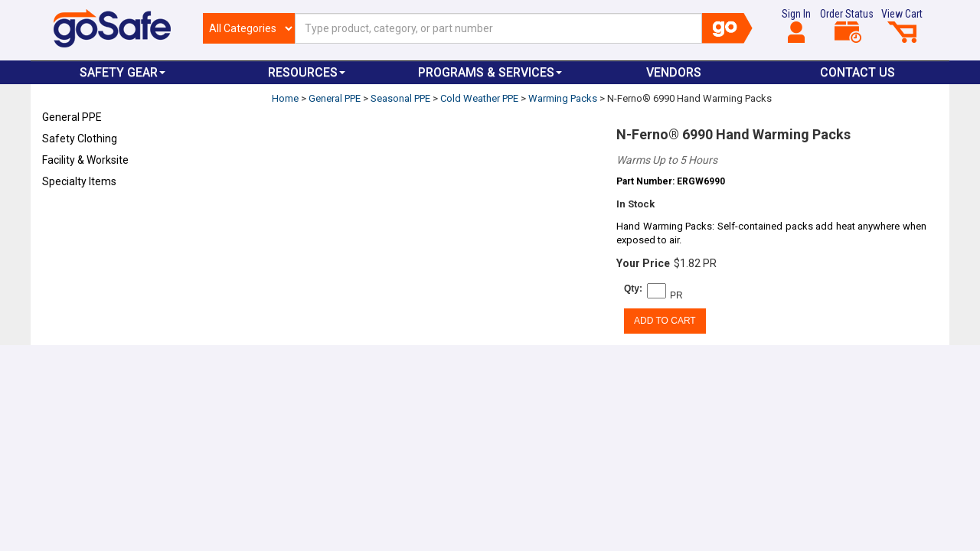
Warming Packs (563, 98)
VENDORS (674, 72)
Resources (307, 72)
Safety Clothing (80, 139)
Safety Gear (122, 72)
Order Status (847, 25)
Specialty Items (79, 181)
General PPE (72, 117)
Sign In (796, 25)
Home (285, 98)
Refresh (72, 217)
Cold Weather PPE (479, 98)
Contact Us (857, 72)
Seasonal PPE (400, 98)
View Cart (902, 25)
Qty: (633, 289)
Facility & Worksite (85, 160)
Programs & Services (490, 72)
